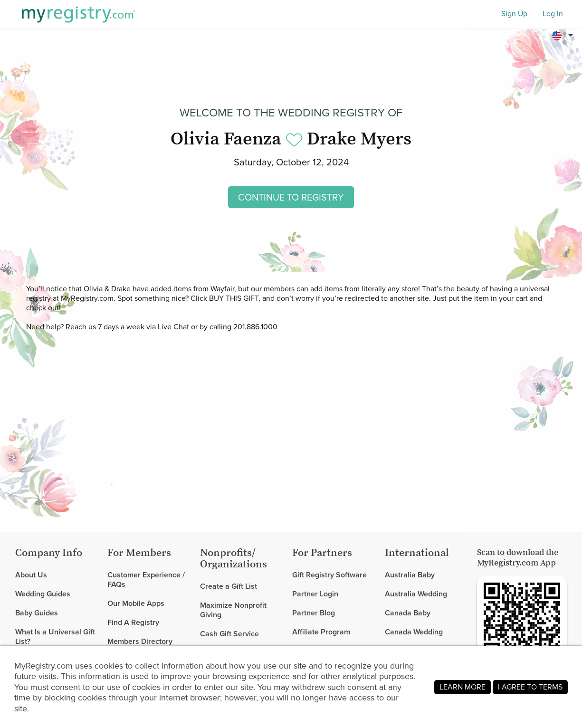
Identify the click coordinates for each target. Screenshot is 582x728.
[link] (57, 594)
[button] (564, 35)
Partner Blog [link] (314, 613)
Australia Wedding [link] (416, 594)
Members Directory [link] (140, 641)
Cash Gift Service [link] (229, 634)
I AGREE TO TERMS (530, 687)
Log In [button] (553, 14)
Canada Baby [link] (408, 613)
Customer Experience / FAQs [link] (146, 580)
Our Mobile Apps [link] (136, 603)
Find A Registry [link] (133, 622)
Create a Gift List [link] (229, 587)
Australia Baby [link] (410, 575)
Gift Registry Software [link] (329, 575)
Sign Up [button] (514, 14)
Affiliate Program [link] (321, 632)
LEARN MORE (463, 687)
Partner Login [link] (315, 594)
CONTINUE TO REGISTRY (291, 197)
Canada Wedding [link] (414, 632)
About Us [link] (31, 575)
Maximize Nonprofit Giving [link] (233, 610)
